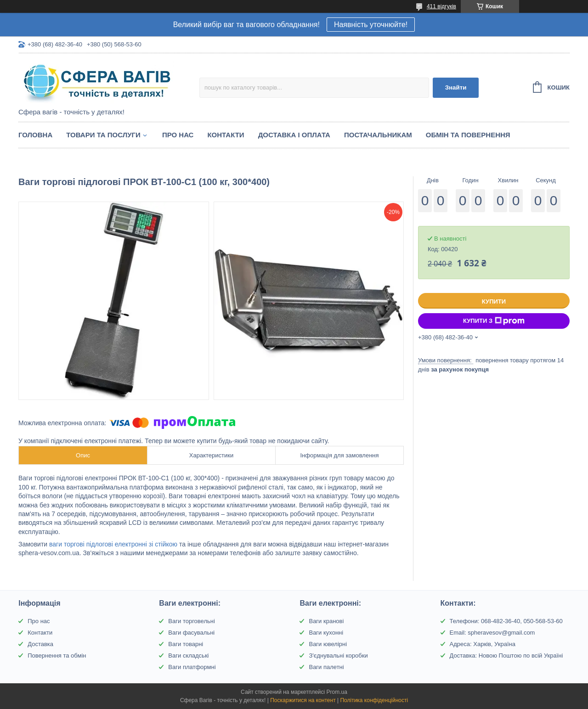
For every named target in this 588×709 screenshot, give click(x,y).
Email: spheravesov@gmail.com (492, 633)
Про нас (178, 135)
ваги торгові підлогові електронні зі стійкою (113, 544)
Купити (494, 301)
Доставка (40, 644)
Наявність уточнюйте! (371, 25)
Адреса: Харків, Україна (483, 644)
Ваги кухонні (326, 633)
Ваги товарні (186, 644)
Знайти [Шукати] (456, 87)
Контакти (226, 135)
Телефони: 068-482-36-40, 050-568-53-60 (506, 621)
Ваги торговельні (191, 621)
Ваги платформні (192, 667)
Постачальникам (378, 135)
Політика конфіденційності (374, 700)
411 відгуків (441, 6)
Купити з (494, 321)
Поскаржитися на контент (303, 700)
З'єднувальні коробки (338, 656)
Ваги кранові (326, 621)
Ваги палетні (326, 667)
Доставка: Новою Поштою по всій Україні (506, 656)
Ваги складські (188, 656)
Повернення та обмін (57, 656)
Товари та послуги (103, 135)
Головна (35, 135)
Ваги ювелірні (328, 644)
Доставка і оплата (294, 135)
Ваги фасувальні (191, 633)
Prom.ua (337, 692)
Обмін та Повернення (468, 135)
